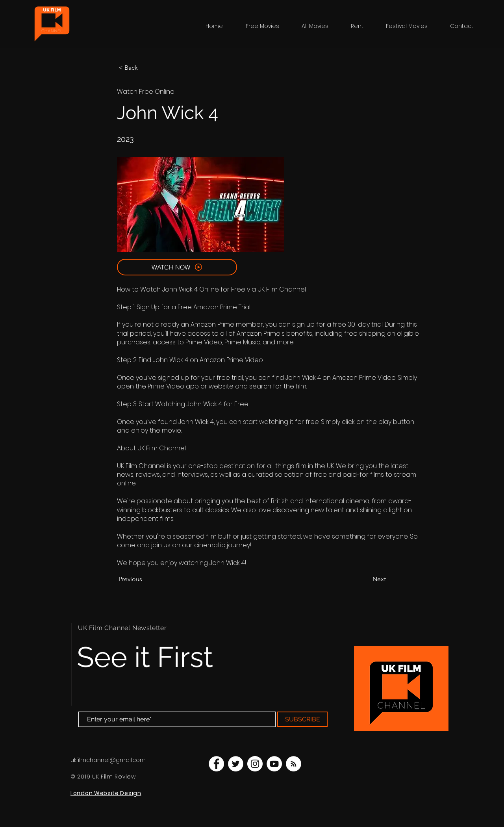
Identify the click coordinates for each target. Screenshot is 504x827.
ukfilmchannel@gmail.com (108, 760)
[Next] (366, 579)
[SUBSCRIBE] (302, 719)
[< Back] (145, 68)
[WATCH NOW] (177, 267)
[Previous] (145, 579)
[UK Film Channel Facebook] (216, 764)
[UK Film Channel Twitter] (236, 764)
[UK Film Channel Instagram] (255, 764)
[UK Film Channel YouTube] (274, 764)
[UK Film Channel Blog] (294, 764)
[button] (412, 26)
